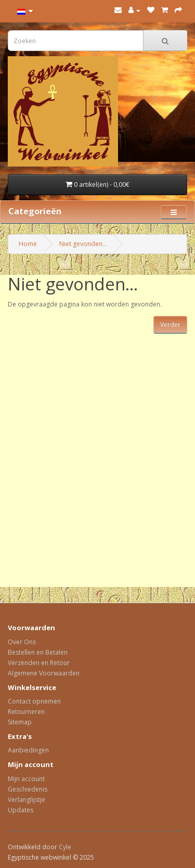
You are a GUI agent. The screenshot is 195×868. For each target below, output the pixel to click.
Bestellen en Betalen (38, 652)
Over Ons (22, 642)
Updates (21, 810)
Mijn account (26, 779)
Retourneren (26, 712)
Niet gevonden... (83, 244)
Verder (170, 324)
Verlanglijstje (27, 800)
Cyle (65, 847)
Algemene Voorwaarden (44, 673)
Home (28, 244)
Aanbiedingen (28, 750)
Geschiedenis (28, 789)
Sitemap (20, 722)
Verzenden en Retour (39, 663)
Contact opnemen (34, 701)
